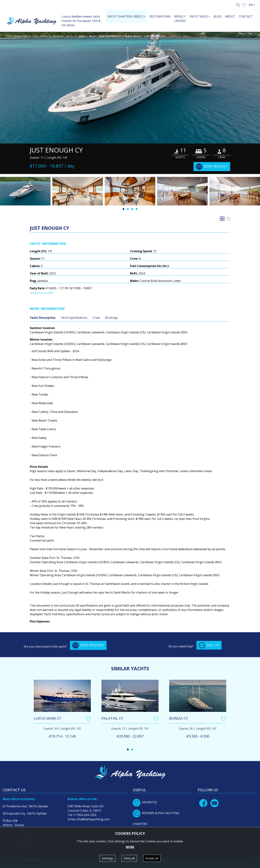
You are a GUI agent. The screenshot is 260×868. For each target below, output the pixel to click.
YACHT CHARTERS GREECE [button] (125, 16)
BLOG (217, 16)
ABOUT (230, 16)
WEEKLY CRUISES (180, 19)
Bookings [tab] (112, 318)
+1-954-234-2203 (85, 815)
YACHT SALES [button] (199, 16)
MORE (130, 847)
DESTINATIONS (160, 16)
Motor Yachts (133, 36)
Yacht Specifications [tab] (74, 318)
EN (251, 5)
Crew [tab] (96, 318)
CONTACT (246, 16)
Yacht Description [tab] (43, 318)
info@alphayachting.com (93, 819)
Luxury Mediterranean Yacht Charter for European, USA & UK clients (81, 21)
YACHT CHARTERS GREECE (105, 36)
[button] (244, 5)
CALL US (209, 645)
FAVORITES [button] (145, 802)
